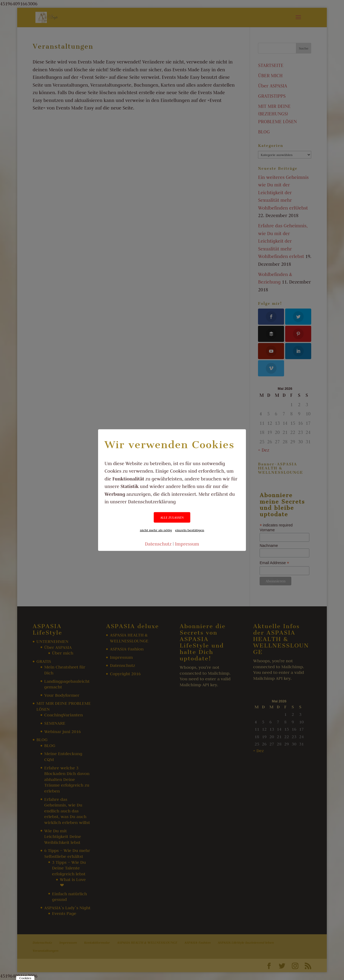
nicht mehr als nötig (156, 530)
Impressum (187, 544)
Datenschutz (158, 544)
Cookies (25, 978)
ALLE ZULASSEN (172, 517)
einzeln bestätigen (190, 530)
